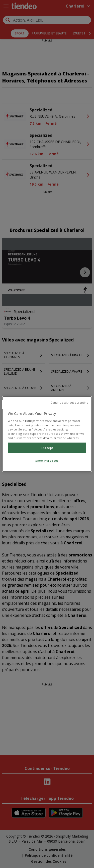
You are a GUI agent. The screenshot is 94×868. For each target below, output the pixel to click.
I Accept (47, 448)
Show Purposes (47, 461)
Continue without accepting (69, 403)
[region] (47, 434)
